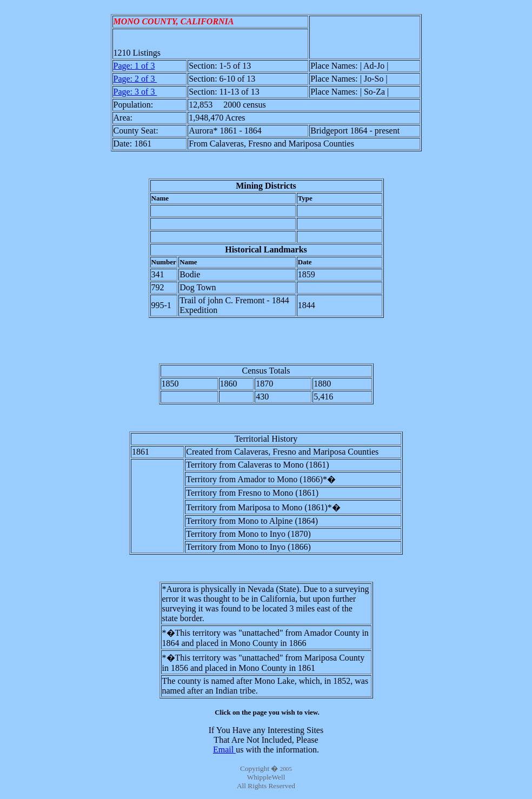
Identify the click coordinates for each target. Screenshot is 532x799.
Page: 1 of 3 (134, 66)
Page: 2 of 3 (135, 79)
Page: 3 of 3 (135, 92)
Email (224, 750)
